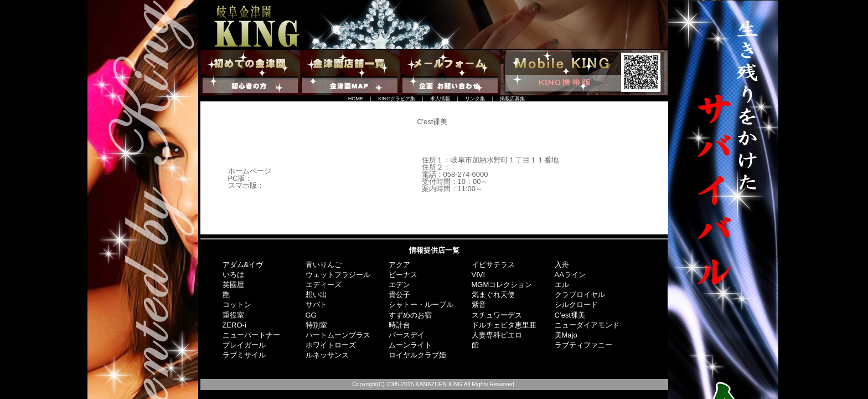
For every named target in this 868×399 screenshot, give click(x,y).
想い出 (316, 295)
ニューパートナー (251, 335)
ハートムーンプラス (338, 335)
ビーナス (403, 275)
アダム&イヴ (243, 265)
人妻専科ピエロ (497, 335)
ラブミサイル (244, 355)
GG (311, 315)
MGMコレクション (502, 285)
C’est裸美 (570, 315)
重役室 (233, 315)
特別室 (316, 325)
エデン (399, 285)
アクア (399, 265)
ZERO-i (234, 325)
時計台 (399, 325)
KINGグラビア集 (397, 99)
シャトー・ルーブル (421, 305)
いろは (233, 275)
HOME (356, 99)
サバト (316, 305)
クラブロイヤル (580, 295)
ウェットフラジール (338, 275)
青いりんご (324, 265)
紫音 (479, 305)
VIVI (479, 275)
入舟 (562, 265)
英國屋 (233, 285)
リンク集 (475, 99)
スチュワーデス (497, 315)
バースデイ (407, 335)
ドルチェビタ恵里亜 (504, 325)
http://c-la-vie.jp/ (278, 178)
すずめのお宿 (410, 315)
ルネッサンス (327, 355)
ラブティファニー (583, 345)
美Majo (566, 335)
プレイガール (244, 345)
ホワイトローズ (331, 345)
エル (562, 285)
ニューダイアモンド (587, 325)
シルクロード (576, 305)
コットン (237, 305)
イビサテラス (493, 265)
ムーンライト (410, 345)
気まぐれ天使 (493, 295)
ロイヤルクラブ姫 (417, 355)
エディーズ (324, 285)
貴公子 (399, 295)
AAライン (570, 275)
